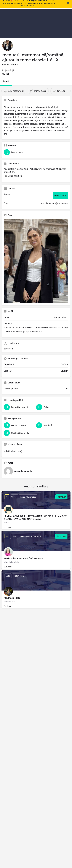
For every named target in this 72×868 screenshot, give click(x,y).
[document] (36, 434)
